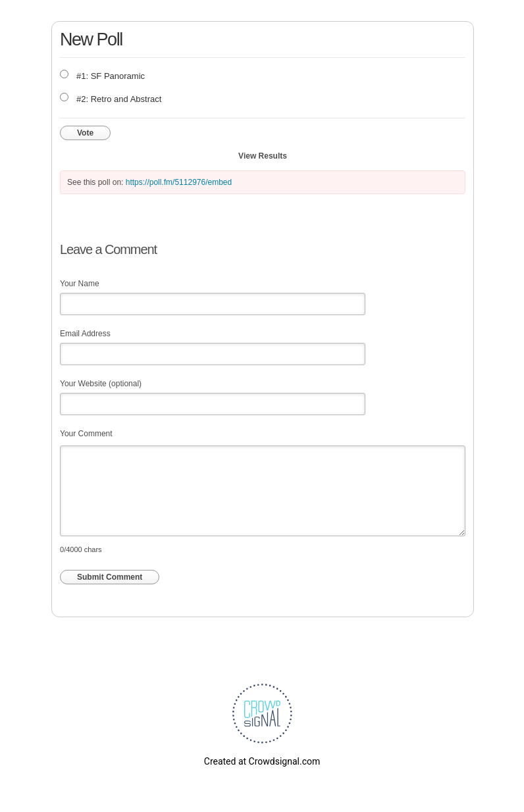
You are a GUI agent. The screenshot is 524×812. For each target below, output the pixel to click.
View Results (263, 156)
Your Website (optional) (101, 384)
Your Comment (86, 434)
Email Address (85, 334)
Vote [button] (85, 133)
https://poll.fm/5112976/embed (179, 182)
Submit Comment (110, 577)
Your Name (80, 284)
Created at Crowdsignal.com (262, 761)
